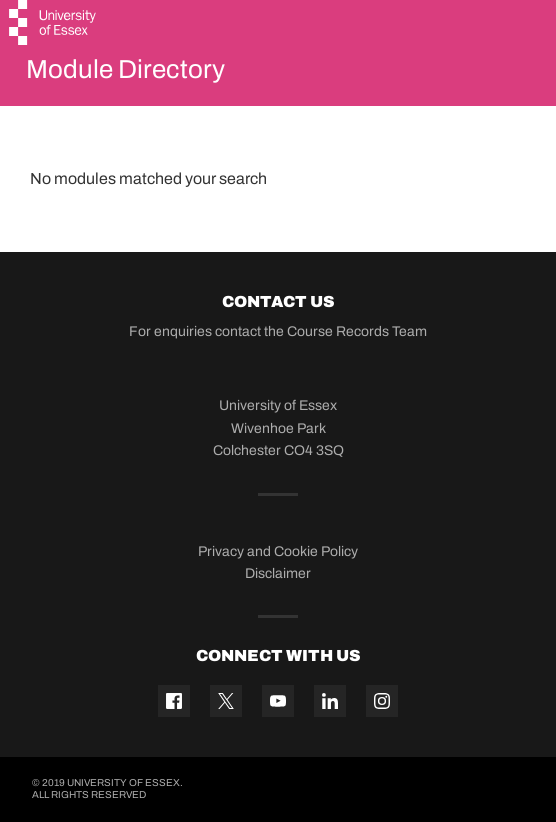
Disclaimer (278, 573)
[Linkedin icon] (330, 701)
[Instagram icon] (382, 701)
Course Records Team (357, 331)
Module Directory (125, 69)
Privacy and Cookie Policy (278, 551)
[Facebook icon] (174, 701)
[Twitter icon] (226, 701)
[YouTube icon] (278, 701)
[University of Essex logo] (53, 25)
